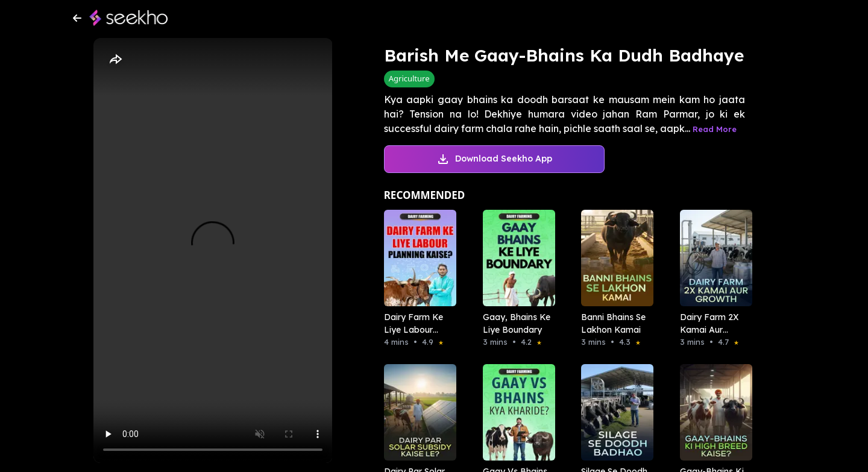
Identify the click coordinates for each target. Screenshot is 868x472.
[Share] (115, 60)
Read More (715, 129)
